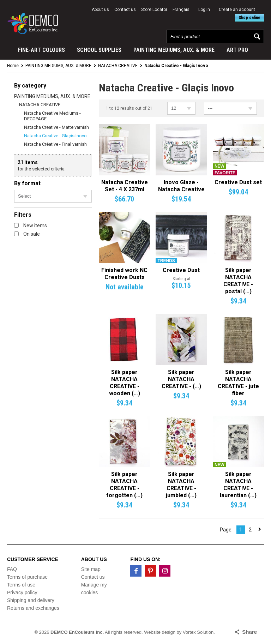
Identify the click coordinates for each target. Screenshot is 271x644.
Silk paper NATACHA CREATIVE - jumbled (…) (181, 485)
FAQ (12, 569)
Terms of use (21, 585)
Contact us (125, 10)
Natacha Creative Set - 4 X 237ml (125, 186)
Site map (91, 569)
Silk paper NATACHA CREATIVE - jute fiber (238, 383)
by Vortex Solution (195, 632)
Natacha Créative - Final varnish (55, 144)
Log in (204, 10)
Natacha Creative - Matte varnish (56, 127)
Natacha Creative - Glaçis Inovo (55, 136)
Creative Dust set (238, 182)
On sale (27, 234)
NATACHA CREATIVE (118, 66)
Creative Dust (181, 270)
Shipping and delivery (31, 600)
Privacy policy (22, 592)
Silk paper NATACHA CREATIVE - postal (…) (238, 281)
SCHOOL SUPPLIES (99, 50)
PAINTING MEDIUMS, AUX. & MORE (174, 50)
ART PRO (237, 50)
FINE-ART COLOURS (41, 50)
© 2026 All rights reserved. (88, 632)
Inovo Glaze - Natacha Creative (181, 186)
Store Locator (154, 10)
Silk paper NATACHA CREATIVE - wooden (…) (125, 383)
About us (100, 10)
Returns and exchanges (33, 608)
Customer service (33, 559)
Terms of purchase (27, 577)
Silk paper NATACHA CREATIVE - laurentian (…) (238, 485)
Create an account (237, 10)
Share (249, 632)
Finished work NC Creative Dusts (124, 274)
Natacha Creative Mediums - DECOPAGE (52, 116)
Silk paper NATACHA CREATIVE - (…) (181, 379)
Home (13, 66)
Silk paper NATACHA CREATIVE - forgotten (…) (124, 485)
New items (31, 225)
